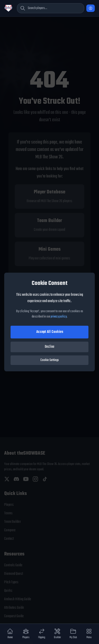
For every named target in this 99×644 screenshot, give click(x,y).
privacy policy (59, 317)
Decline (50, 347)
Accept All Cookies (50, 332)
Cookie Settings (50, 360)
